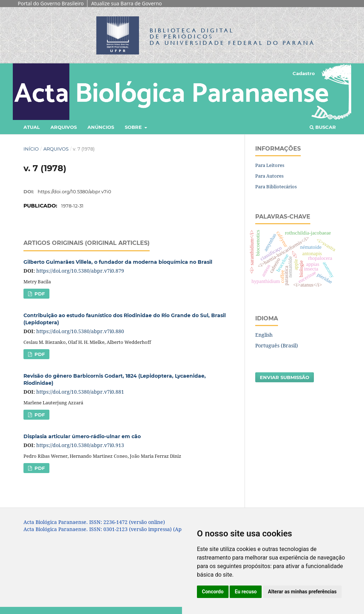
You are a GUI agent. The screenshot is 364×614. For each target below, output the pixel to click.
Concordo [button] (213, 592)
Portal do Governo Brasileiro (51, 3)
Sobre (134, 127)
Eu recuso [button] (246, 592)
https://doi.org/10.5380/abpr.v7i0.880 (80, 331)
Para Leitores (270, 165)
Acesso (332, 73)
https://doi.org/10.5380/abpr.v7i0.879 (80, 271)
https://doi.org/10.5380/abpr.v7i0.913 (80, 445)
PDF (39, 294)
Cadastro (304, 73)
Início (31, 149)
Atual (32, 127)
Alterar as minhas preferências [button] (302, 592)
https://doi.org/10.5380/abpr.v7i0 (74, 191)
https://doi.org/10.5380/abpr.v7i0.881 (80, 392)
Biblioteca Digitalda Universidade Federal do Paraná (232, 36)
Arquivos (64, 127)
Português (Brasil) (277, 345)
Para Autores (269, 176)
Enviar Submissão (285, 377)
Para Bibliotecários (276, 187)
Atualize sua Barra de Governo (126, 3)
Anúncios (101, 127)
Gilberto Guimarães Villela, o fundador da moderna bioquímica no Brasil (118, 262)
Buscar (323, 127)
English (264, 335)
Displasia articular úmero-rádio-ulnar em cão (82, 436)
